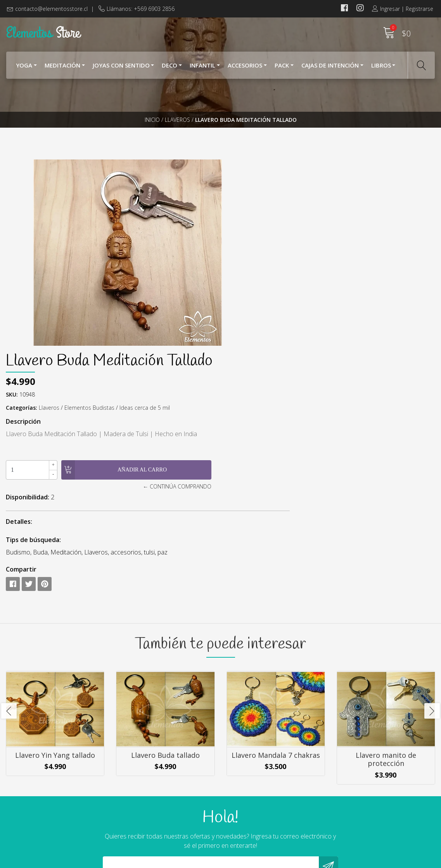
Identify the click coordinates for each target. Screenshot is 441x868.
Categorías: (242, 221)
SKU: (233, 207)
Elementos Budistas (310, 221)
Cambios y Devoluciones (260, 811)
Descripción (244, 234)
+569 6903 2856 (138, 810)
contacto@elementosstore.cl (51, 9)
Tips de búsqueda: (254, 353)
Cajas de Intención (330, 69)
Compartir (242, 382)
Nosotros (240, 780)
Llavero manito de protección (386, 588)
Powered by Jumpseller (294, 860)
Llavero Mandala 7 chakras (276, 584)
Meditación (62, 69)
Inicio (152, 134)
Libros (381, 69)
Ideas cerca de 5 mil (365, 221)
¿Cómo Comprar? (250, 790)
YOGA (24, 69)
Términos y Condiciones (259, 800)
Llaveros (177, 134)
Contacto (239, 821)
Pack (282, 69)
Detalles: (240, 334)
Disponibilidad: (248, 310)
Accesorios (245, 69)
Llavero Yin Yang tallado (55, 584)
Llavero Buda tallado (165, 584)
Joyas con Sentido (121, 69)
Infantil (202, 69)
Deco (169, 69)
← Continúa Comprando (314, 299)
